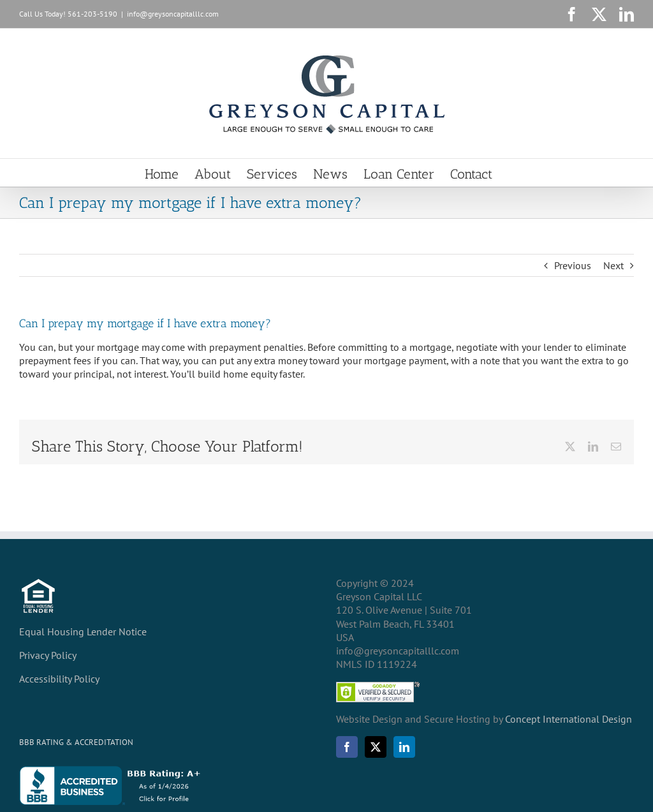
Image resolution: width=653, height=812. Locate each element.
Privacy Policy (48, 655)
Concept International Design (567, 719)
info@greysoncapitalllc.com (173, 14)
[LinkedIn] (404, 747)
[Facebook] (347, 747)
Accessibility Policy (59, 679)
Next (613, 265)
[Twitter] (376, 747)
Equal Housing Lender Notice (83, 631)
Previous (573, 265)
